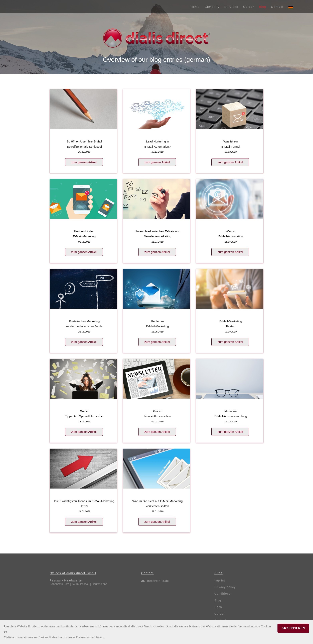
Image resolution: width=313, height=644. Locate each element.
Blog (218, 600)
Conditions (222, 594)
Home (219, 607)
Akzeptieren (293, 628)
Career (220, 614)
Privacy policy (225, 587)
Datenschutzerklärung (90, 637)
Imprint (220, 580)
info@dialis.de (158, 581)
